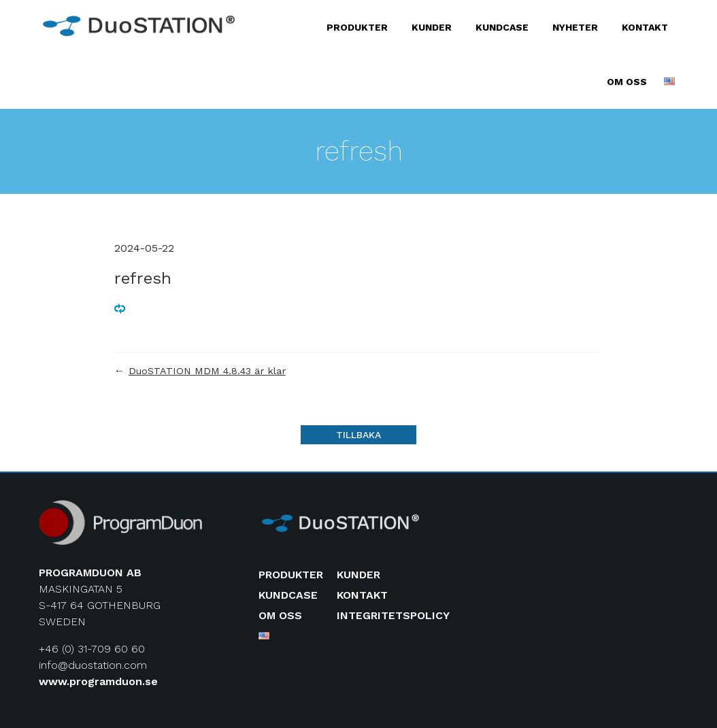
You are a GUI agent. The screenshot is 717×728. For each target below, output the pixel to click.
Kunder (432, 27)
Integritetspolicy (393, 615)
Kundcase (502, 27)
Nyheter (575, 27)
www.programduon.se (98, 681)
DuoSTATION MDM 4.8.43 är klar (207, 371)
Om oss (627, 82)
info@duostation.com (93, 665)
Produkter (357, 27)
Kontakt (645, 27)
